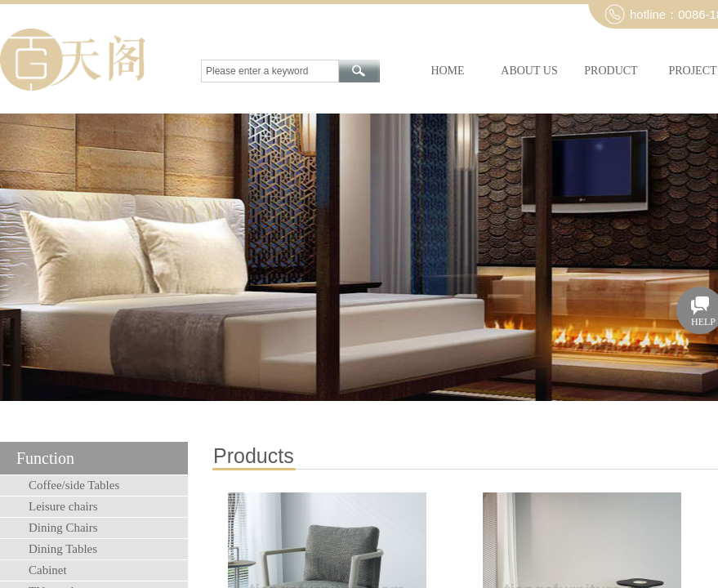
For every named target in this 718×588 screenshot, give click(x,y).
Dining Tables (63, 549)
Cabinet (48, 570)
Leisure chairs (63, 506)
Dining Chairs (63, 528)
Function (45, 458)
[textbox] (270, 71)
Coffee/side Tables (74, 485)
